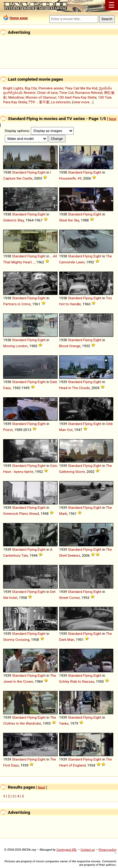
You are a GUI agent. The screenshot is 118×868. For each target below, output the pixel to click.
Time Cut (66, 93)
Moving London (15, 346)
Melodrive (16, 97)
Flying (32, 172)
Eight (42, 172)
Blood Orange (70, 346)
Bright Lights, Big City (20, 88)
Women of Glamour (41, 97)
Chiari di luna (47, 93)
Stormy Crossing (16, 640)
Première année (51, 88)
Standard (19, 172)
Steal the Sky (69, 220)
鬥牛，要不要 (39, 102)
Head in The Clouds (75, 388)
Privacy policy (107, 850)
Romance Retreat (89, 93)
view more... (83, 102)
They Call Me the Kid (81, 88)
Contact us (88, 850)
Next (112, 118)
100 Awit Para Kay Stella (77, 97)
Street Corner (70, 598)
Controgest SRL (67, 850)
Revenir (29, 93)
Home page (19, 18)
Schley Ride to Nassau (77, 681)
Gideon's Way (14, 220)
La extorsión (61, 102)
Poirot (8, 430)
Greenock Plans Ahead (21, 514)
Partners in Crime (17, 304)
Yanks (64, 723)
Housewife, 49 (70, 178)
